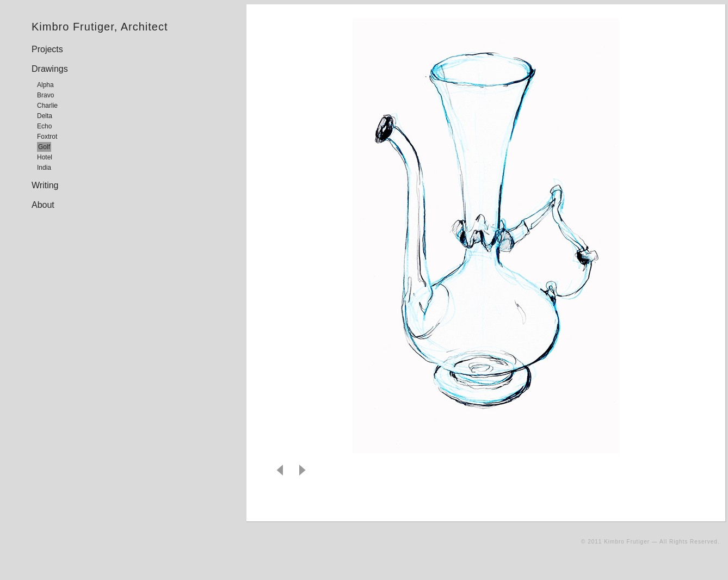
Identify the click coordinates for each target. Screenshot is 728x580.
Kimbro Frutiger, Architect (100, 27)
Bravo (45, 95)
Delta (45, 116)
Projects (47, 49)
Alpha (45, 85)
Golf (44, 147)
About (43, 205)
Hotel (45, 157)
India (44, 168)
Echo (44, 126)
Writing (45, 185)
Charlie (47, 106)
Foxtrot (47, 137)
